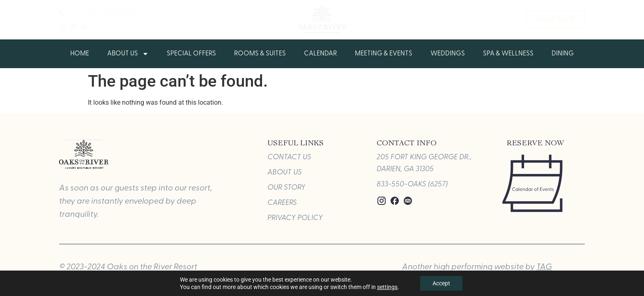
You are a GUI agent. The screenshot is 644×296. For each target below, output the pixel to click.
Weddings (448, 54)
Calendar (320, 54)
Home (80, 54)
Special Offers (191, 54)
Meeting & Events (384, 54)
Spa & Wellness (508, 54)
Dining (563, 54)
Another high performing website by (477, 267)
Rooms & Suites (260, 54)
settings (387, 287)
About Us (128, 54)
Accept (441, 283)
